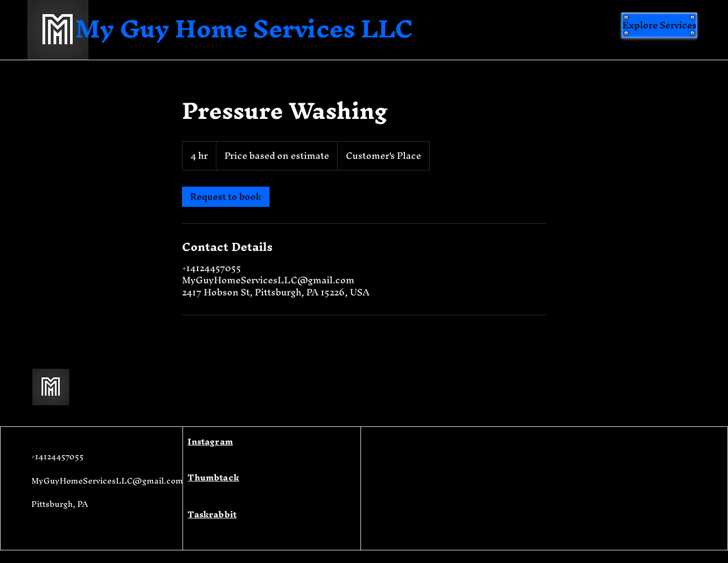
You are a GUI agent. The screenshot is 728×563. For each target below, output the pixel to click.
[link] (226, 197)
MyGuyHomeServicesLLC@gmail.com (107, 481)
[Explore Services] (659, 25)
